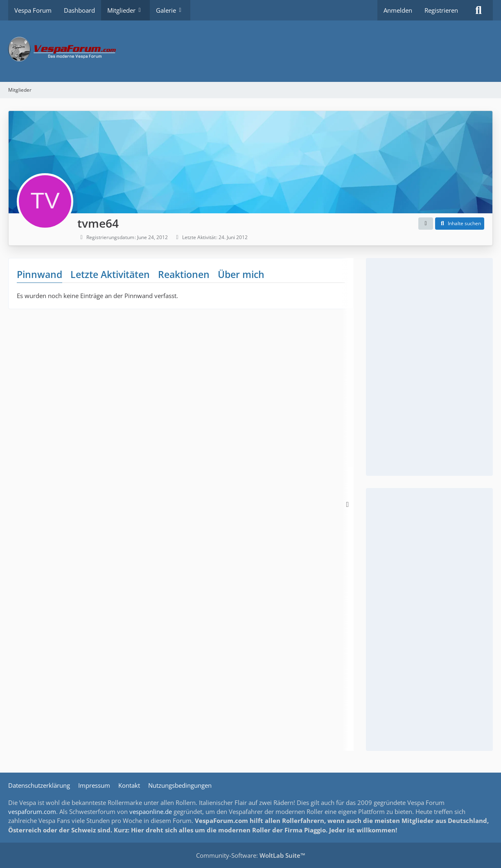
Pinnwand (39, 274)
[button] (426, 224)
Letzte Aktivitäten (110, 274)
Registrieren (441, 10)
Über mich (241, 274)
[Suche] (478, 10)
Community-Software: (251, 855)
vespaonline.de (151, 811)
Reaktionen (184, 274)
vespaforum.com (32, 811)
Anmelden (398, 10)
